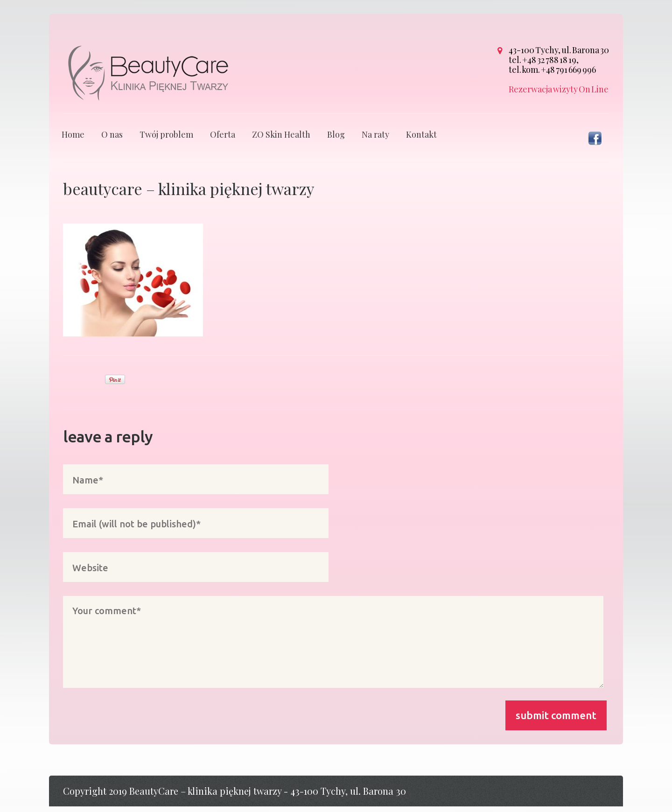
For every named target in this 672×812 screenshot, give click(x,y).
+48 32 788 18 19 (549, 60)
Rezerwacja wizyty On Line (559, 89)
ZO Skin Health (281, 140)
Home (73, 140)
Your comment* (333, 647)
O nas (112, 140)
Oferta (223, 140)
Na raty (375, 140)
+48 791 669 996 (568, 70)
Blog (336, 140)
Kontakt (421, 140)
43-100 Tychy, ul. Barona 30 (559, 50)
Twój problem (166, 140)
